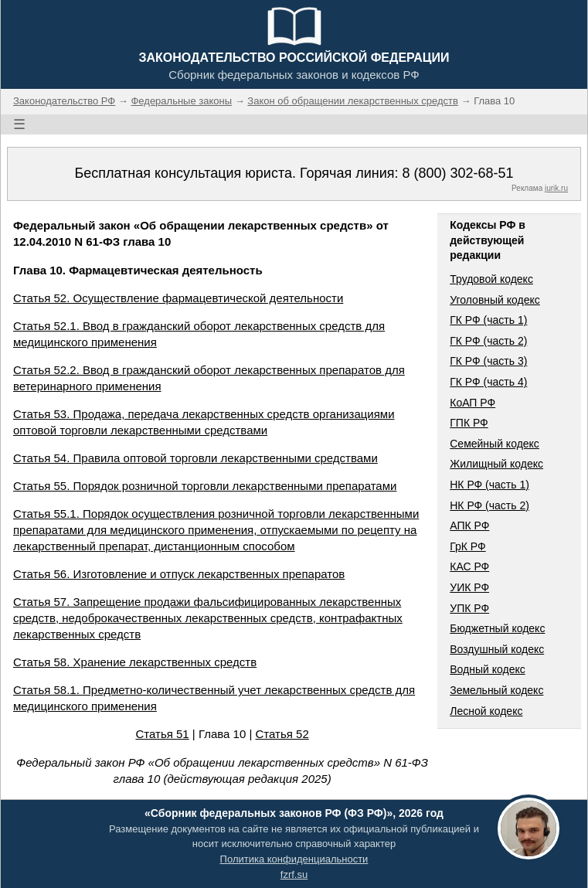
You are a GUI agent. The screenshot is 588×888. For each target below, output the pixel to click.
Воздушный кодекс (497, 649)
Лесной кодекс (486, 711)
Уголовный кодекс (495, 300)
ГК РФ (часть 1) (488, 320)
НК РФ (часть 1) (489, 485)
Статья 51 (162, 734)
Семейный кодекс (495, 444)
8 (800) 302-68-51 (457, 173)
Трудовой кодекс (491, 279)
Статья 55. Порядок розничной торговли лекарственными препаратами (205, 486)
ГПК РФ (469, 423)
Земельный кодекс (496, 690)
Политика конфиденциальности (294, 859)
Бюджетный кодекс (497, 628)
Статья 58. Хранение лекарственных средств (135, 662)
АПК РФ (469, 526)
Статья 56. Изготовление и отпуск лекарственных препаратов (179, 574)
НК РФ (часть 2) (489, 505)
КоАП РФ (472, 403)
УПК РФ (469, 608)
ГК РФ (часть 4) (488, 382)
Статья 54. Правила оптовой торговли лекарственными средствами (195, 458)
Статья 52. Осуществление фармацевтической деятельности (178, 298)
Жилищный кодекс (496, 464)
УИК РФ (469, 587)
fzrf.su (294, 874)
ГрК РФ (467, 546)
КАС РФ (469, 566)
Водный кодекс (488, 669)
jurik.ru (556, 188)
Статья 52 (282, 734)
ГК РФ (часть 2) (488, 341)
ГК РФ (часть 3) (488, 361)
